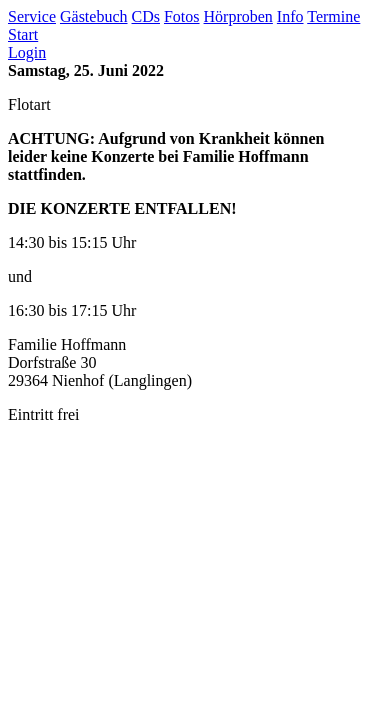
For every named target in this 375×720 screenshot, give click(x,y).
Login (27, 52)
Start (23, 34)
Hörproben (238, 16)
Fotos (182, 16)
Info (290, 16)
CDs (146, 16)
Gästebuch (94, 16)
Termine (333, 16)
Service (32, 16)
